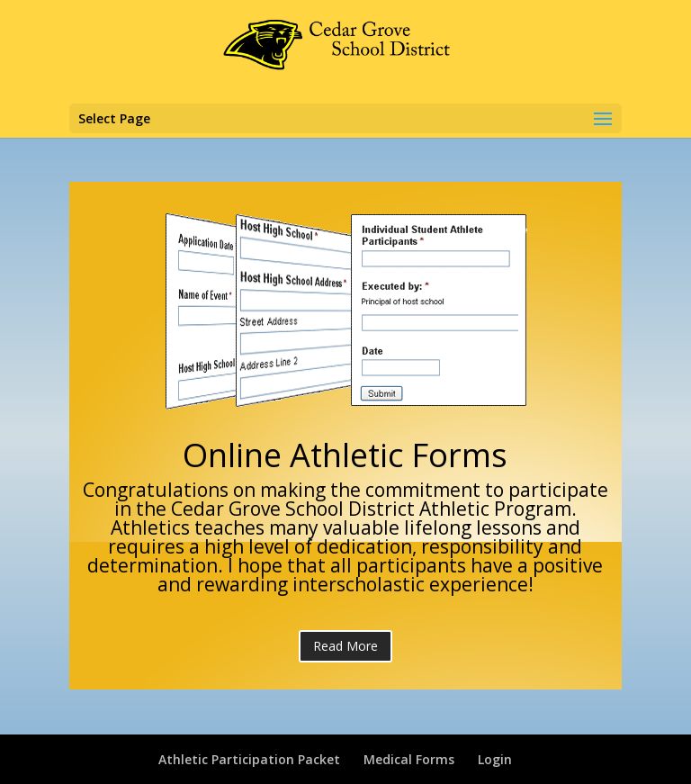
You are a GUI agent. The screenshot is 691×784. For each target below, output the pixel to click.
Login (495, 759)
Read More (345, 646)
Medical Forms (409, 759)
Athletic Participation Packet (249, 759)
